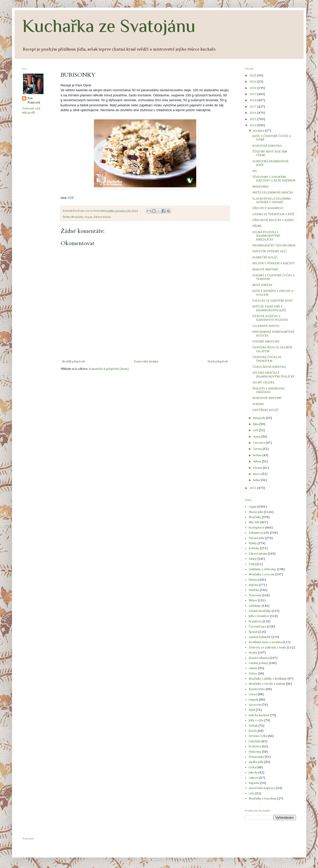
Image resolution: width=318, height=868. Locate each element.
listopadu (260, 418)
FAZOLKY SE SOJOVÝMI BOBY (272, 301)
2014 (253, 125)
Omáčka (254, 590)
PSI (254, 171)
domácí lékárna (259, 658)
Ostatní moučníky (260, 611)
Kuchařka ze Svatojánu (109, 26)
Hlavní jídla (256, 512)
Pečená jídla (256, 538)
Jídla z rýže (256, 721)
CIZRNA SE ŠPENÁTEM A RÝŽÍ (273, 214)
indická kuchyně (259, 715)
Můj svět (254, 522)
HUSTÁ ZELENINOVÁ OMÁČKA (273, 193)
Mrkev (253, 601)
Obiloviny (255, 752)
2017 (253, 107)
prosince (259, 131)
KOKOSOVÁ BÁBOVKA (267, 146)
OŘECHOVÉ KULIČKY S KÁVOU (273, 220)
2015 (253, 119)
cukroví (254, 778)
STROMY (258, 404)
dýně (252, 710)
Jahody (253, 773)
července (259, 443)
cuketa (253, 668)
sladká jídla (256, 762)
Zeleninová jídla (259, 533)
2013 (253, 488)
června (258, 449)
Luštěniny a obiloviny (262, 569)
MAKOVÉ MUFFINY (265, 270)
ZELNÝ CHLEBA (263, 383)
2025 (253, 76)
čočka (253, 768)
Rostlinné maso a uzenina (265, 642)
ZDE (71, 198)
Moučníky (77, 217)
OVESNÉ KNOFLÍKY (266, 342)
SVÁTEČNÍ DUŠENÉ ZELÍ (269, 252)
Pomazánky (256, 757)
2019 (253, 94)
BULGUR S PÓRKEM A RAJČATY (273, 264)
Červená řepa (257, 627)
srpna (257, 437)
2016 (253, 113)
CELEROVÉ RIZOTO (266, 326)
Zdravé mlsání (102, 217)
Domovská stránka (146, 362)
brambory (255, 622)
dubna (257, 462)
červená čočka (258, 736)
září (256, 430)
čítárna (253, 580)
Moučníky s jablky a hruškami (268, 679)
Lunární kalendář (260, 637)
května (258, 455)
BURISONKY (261, 187)
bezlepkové (256, 528)
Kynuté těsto (257, 689)
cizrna (253, 694)
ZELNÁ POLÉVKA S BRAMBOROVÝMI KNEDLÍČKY (266, 236)
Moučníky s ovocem (262, 575)
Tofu (252, 564)
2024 (253, 82)
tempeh (254, 700)
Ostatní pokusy (258, 663)
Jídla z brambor (259, 616)
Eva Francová (34, 101)
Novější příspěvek (73, 362)
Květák (253, 726)
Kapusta (254, 783)
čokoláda (255, 741)
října (256, 424)
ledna (257, 480)
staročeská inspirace (262, 788)
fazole (253, 731)
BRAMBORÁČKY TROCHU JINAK (274, 246)
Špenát (253, 632)
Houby (253, 653)
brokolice (255, 747)
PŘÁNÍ (257, 226)
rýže (252, 794)
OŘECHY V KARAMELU (268, 208)
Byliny (253, 543)
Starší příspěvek (218, 362)
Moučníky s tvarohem (263, 799)
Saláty (253, 559)
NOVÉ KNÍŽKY (262, 285)
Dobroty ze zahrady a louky (267, 648)
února (257, 474)
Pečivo (253, 674)
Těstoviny (255, 596)
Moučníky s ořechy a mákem (267, 684)
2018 (253, 100)
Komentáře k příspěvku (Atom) (109, 369)
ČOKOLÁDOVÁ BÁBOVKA (269, 367)
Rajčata (254, 585)
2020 (253, 88)
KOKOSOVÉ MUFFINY (267, 398)
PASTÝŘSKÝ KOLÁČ (265, 410)
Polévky (254, 549)
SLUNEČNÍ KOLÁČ (265, 258)
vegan (88, 217)
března (258, 468)
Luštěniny (255, 606)
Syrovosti (255, 705)
